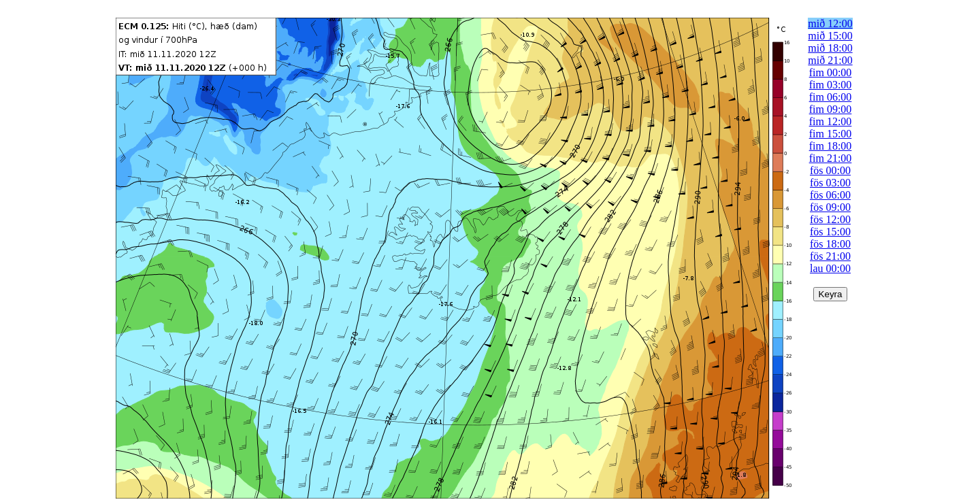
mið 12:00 (830, 23)
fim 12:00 (831, 121)
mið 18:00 (830, 48)
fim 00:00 (831, 72)
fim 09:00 (831, 109)
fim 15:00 (831, 134)
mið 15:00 (830, 36)
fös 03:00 (830, 183)
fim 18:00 (831, 146)
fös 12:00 (830, 219)
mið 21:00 (830, 60)
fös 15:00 (830, 232)
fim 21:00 (831, 158)
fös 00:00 (830, 170)
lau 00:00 (830, 268)
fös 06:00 (830, 195)
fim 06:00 (831, 97)
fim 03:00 (831, 85)
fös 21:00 (830, 256)
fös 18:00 (830, 244)
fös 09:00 (830, 207)
